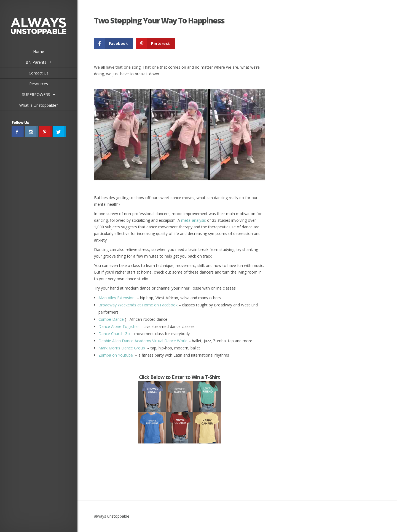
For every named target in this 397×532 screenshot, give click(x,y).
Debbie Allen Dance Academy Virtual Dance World (143, 341)
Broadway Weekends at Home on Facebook (138, 305)
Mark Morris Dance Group (122, 348)
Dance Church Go (114, 334)
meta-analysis (194, 220)
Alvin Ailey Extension (117, 298)
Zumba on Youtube (116, 355)
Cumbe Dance (111, 319)
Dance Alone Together (119, 326)
